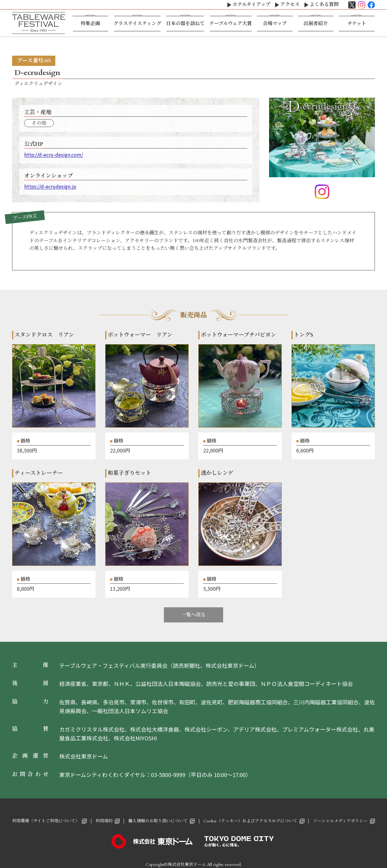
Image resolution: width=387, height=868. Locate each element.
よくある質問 (324, 5)
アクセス (290, 5)
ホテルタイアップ (251, 5)
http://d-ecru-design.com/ (54, 155)
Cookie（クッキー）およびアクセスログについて (250, 821)
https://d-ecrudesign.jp (50, 186)
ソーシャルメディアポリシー (340, 821)
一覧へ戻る (193, 615)
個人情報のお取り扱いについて (158, 821)
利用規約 (104, 821)
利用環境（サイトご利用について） (46, 821)
